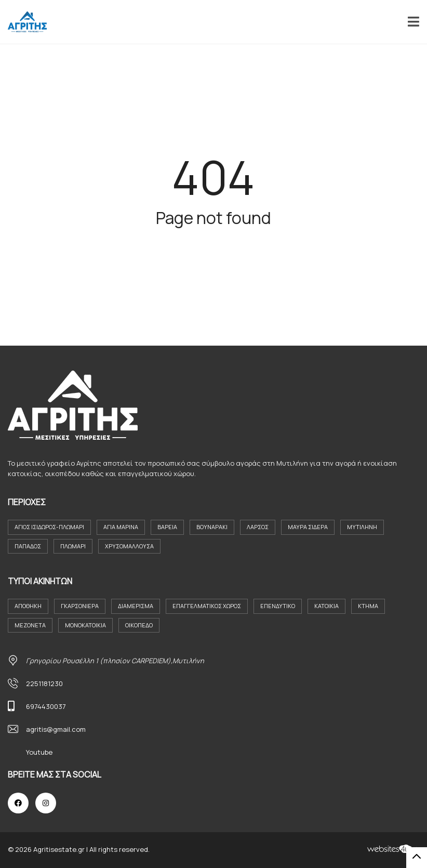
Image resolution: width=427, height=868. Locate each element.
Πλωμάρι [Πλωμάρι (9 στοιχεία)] (73, 546)
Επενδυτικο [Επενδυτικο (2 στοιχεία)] (278, 606)
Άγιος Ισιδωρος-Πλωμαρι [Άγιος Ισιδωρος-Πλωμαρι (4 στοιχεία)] (49, 527)
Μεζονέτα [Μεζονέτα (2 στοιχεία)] (30, 625)
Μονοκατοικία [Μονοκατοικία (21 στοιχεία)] (85, 625)
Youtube (39, 752)
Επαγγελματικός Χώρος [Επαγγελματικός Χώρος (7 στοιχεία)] (207, 606)
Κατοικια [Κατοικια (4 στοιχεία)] (326, 606)
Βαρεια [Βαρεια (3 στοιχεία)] (167, 527)
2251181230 (44, 683)
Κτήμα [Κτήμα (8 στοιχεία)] (368, 606)
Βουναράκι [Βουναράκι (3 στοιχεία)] (212, 527)
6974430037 (46, 706)
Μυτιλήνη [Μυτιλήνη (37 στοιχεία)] (362, 527)
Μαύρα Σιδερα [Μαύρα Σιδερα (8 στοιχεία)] (308, 527)
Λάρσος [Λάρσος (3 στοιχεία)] (258, 527)
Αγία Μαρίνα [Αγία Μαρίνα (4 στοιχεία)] (121, 527)
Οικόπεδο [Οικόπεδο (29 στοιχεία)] (139, 625)
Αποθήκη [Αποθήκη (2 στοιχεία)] (28, 606)
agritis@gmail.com (56, 729)
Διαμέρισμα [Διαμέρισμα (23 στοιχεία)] (136, 606)
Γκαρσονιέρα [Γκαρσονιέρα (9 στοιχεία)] (80, 606)
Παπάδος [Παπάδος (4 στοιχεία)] (28, 546)
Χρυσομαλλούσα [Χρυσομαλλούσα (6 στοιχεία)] (129, 546)
